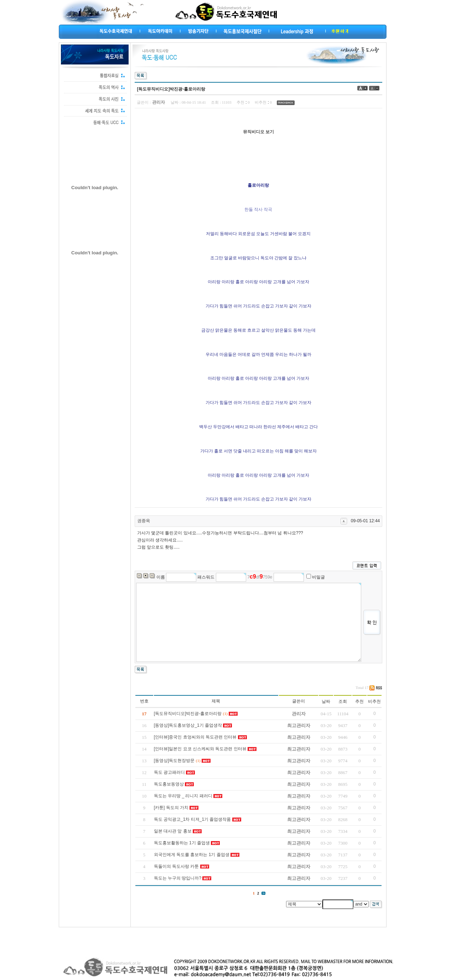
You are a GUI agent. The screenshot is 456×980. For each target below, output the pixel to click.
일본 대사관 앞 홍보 (173, 831)
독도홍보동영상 (169, 784)
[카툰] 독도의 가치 (171, 808)
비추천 (374, 701)
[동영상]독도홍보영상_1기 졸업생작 (188, 725)
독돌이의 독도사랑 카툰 (177, 866)
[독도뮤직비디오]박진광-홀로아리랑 (188, 714)
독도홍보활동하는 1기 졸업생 (182, 843)
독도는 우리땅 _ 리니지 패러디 (183, 796)
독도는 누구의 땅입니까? (178, 878)
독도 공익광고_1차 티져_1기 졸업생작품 (193, 819)
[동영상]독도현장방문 (174, 761)
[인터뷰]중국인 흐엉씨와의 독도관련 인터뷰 (195, 737)
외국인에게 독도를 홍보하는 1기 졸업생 (192, 855)
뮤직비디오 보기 (258, 132)
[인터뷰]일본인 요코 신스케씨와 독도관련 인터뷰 (200, 749)
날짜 (326, 701)
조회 (343, 701)
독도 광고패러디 (169, 772)
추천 (359, 701)
